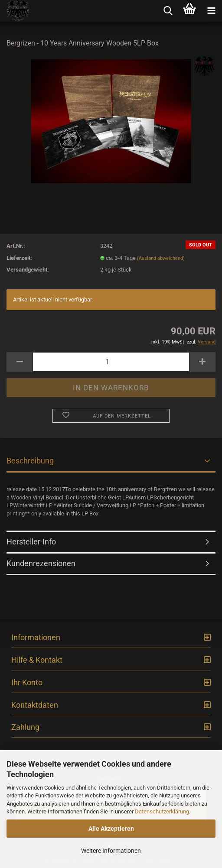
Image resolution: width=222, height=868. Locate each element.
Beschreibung (30, 461)
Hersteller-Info (31, 542)
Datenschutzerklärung (162, 811)
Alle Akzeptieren (111, 829)
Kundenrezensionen (41, 563)
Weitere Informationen (111, 851)
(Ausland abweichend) (161, 258)
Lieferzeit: (19, 258)
